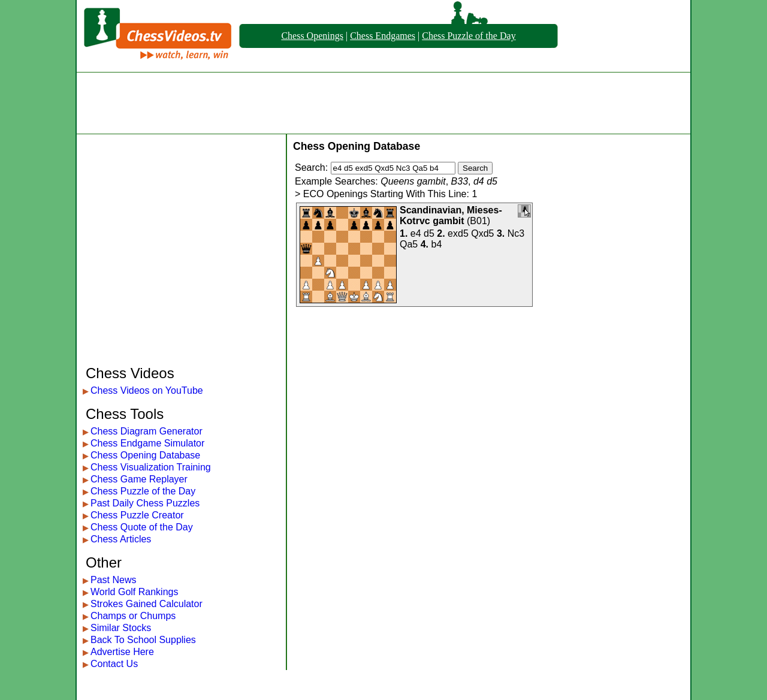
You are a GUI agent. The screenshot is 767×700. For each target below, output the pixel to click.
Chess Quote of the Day (142, 527)
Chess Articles (121, 539)
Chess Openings (312, 36)
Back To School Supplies (143, 640)
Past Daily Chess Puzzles (145, 503)
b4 (437, 244)
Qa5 (409, 244)
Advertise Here (122, 652)
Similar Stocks (121, 628)
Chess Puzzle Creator (137, 515)
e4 (416, 233)
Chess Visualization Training (151, 467)
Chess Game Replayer (139, 479)
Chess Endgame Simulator (147, 443)
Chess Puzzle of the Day (469, 36)
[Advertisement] (383, 103)
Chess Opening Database (145, 455)
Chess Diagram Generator (147, 431)
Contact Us (114, 664)
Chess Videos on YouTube (147, 390)
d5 (429, 233)
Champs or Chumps (133, 616)
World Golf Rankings (134, 592)
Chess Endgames (383, 36)
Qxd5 (482, 233)
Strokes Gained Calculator (147, 604)
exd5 (458, 233)
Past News (113, 580)
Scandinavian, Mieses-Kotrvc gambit (451, 215)
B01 (478, 221)
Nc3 (516, 233)
